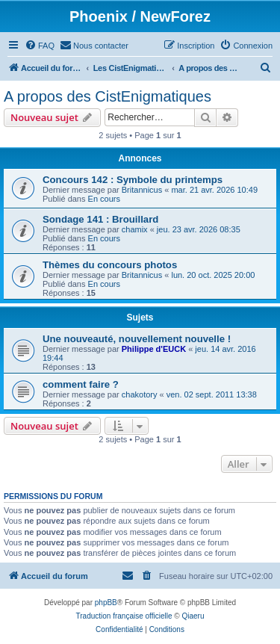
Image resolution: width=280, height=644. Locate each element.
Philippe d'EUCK (154, 349)
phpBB (106, 603)
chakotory (140, 394)
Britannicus (142, 190)
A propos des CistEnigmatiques (108, 96)
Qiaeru (193, 616)
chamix (135, 229)
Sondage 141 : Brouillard (100, 219)
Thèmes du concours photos (110, 265)
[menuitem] (40, 46)
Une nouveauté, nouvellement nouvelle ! (137, 339)
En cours (104, 199)
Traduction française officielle (124, 616)
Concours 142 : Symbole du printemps (133, 180)
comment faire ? (81, 384)
